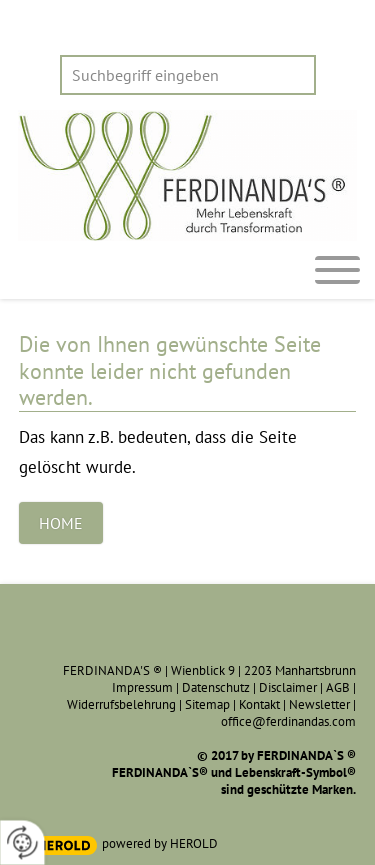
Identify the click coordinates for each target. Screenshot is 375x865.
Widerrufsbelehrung (121, 704)
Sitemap (207, 704)
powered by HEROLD (160, 843)
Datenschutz (216, 687)
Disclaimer (288, 687)
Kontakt (259, 704)
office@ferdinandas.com (288, 721)
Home (61, 523)
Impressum (142, 687)
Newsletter (319, 704)
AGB (338, 687)
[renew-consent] (22, 842)
